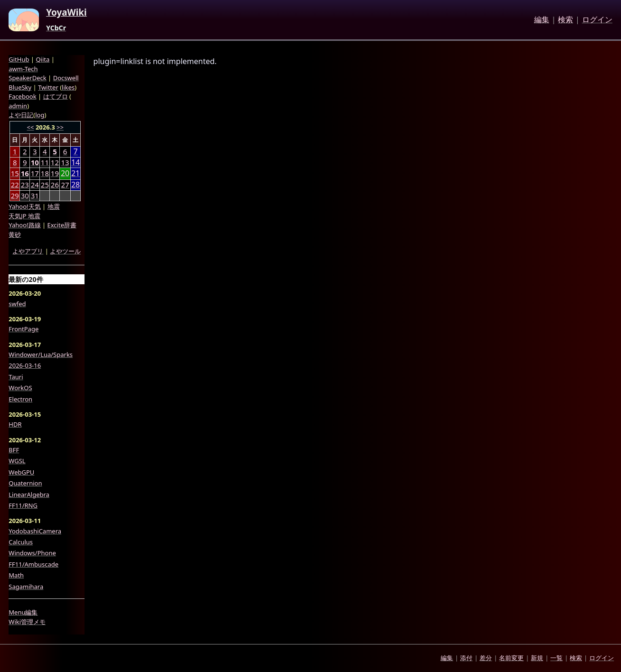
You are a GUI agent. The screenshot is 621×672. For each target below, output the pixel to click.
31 (35, 196)
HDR (15, 424)
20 (65, 173)
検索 (565, 20)
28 (75, 185)
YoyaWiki (66, 13)
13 (65, 162)
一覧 (556, 658)
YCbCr (56, 28)
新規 (537, 658)
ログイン (597, 20)
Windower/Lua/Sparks (41, 355)
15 (15, 173)
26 (55, 185)
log (40, 115)
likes (68, 87)
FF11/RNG (23, 505)
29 (15, 196)
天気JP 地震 (24, 216)
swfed (17, 304)
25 (45, 185)
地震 (54, 206)
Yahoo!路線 (24, 225)
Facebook (22, 96)
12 (55, 162)
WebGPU (21, 472)
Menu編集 (23, 612)
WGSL (17, 461)
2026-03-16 (25, 365)
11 (45, 162)
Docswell (66, 78)
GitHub (19, 59)
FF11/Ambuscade (33, 564)
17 (35, 173)
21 (75, 173)
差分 (486, 658)
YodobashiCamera (35, 531)
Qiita (42, 59)
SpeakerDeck (27, 78)
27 (65, 185)
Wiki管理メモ (27, 622)
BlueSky (20, 87)
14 (75, 163)
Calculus (21, 542)
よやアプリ (28, 251)
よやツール (65, 251)
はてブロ (56, 96)
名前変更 (511, 658)
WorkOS (20, 388)
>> (60, 127)
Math (16, 575)
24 (35, 185)
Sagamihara (26, 587)
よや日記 (21, 115)
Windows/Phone (32, 553)
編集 (542, 20)
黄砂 (15, 234)
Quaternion (25, 483)
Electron (20, 399)
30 (25, 196)
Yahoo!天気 (24, 206)
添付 (466, 658)
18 (45, 173)
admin (18, 106)
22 (15, 185)
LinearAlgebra (29, 495)
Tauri (16, 377)
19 (55, 173)
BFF (14, 450)
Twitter (48, 87)
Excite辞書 (62, 225)
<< (31, 127)
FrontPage (24, 329)
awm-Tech (23, 69)
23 (25, 185)
